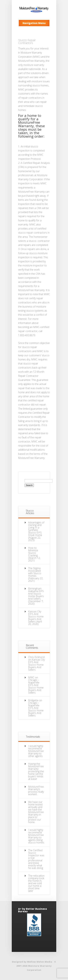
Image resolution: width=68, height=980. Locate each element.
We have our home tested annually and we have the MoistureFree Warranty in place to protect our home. (36, 812)
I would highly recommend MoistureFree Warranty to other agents (36, 751)
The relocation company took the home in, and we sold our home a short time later (36, 883)
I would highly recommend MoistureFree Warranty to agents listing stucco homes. (36, 836)
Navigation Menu (34, 23)
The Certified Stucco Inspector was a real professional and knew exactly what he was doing (36, 859)
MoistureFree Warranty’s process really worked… (36, 790)
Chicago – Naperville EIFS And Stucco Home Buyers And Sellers (36, 686)
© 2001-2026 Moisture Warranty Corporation (36, 966)
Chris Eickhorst (36, 657)
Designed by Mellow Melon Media (32, 962)
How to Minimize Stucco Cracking (33, 552)
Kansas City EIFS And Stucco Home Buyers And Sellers (36, 617)
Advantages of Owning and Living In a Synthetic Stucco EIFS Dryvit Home (36, 529)
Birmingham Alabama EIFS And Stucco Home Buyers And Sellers (36, 594)
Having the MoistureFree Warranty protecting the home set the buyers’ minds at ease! (36, 771)
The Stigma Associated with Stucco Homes (35, 572)
